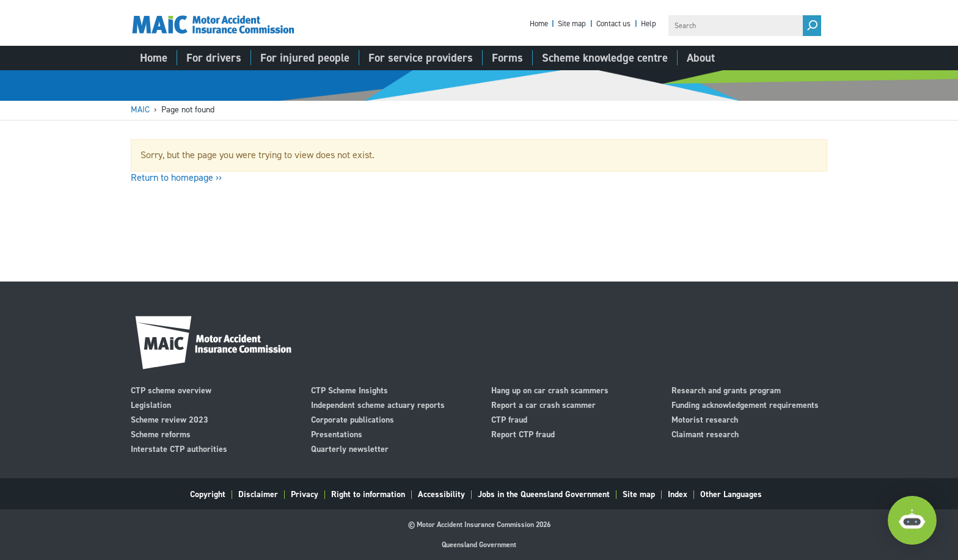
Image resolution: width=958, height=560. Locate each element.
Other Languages (731, 495)
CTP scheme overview (171, 390)
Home (539, 24)
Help (649, 24)
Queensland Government (479, 545)
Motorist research (705, 419)
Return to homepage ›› (176, 177)
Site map (572, 24)
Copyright (208, 495)
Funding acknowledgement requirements (745, 405)
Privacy (305, 495)
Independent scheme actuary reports (378, 405)
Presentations (337, 434)
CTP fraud (509, 419)
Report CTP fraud (523, 434)
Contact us (613, 24)
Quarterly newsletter (350, 449)
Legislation (151, 405)
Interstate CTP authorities (179, 449)
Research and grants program (726, 390)
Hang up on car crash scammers (550, 390)
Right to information (368, 495)
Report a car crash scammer (543, 405)
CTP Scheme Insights (349, 390)
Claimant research (705, 434)
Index (678, 495)
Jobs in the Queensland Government (544, 495)
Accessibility (441, 495)
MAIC (140, 110)
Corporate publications (353, 419)
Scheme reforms (161, 434)
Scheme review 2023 (170, 419)
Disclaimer (258, 495)
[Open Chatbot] (912, 520)
